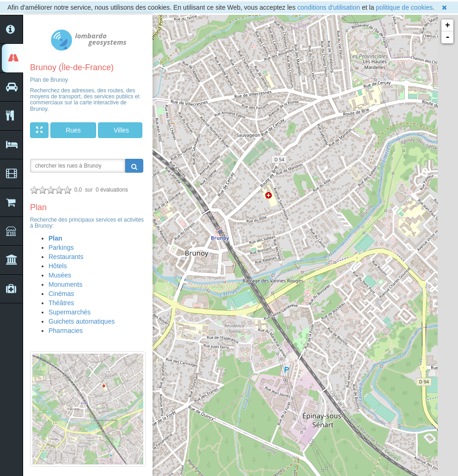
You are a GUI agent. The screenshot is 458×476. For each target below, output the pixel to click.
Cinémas (61, 294)
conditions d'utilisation (329, 7)
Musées (60, 275)
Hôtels (58, 266)
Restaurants (66, 257)
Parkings (61, 247)
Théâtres (61, 303)
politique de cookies (404, 7)
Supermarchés (70, 312)
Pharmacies (66, 331)
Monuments (65, 284)
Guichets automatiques (82, 321)
